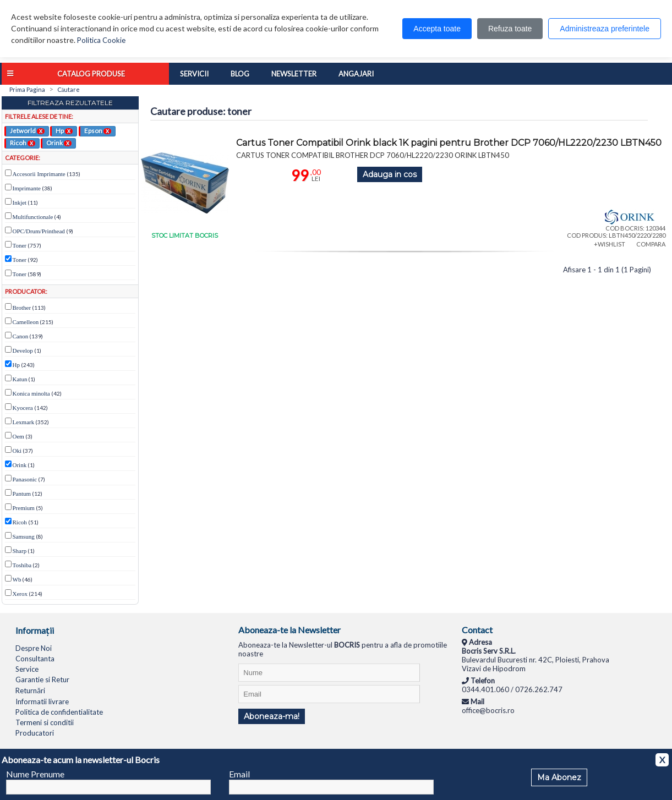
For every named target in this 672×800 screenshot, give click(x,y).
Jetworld (27, 130)
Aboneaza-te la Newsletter (289, 630)
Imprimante (27, 188)
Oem (18, 436)
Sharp (20, 551)
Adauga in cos (390, 174)
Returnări (30, 691)
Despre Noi (34, 648)
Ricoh (23, 143)
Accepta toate (437, 29)
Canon (21, 336)
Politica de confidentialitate (59, 712)
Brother (22, 308)
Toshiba (22, 565)
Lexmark (24, 422)
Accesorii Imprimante (39, 174)
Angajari (356, 74)
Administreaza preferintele (605, 29)
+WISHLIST (610, 244)
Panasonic (25, 479)
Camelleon (26, 322)
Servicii (194, 74)
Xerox (20, 594)
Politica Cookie (101, 40)
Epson (98, 130)
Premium (24, 508)
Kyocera (23, 408)
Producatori (35, 733)
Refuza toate (510, 29)
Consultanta (35, 659)
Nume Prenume (35, 774)
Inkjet (20, 202)
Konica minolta (31, 393)
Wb (17, 579)
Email (239, 774)
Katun (20, 379)
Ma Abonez (559, 777)
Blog (240, 74)
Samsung (24, 536)
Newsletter (294, 74)
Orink (59, 143)
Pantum (22, 494)
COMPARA (651, 244)
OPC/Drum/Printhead (39, 231)
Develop (23, 350)
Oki (17, 451)
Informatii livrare (42, 702)
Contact (477, 630)
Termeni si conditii (45, 722)
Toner (20, 245)
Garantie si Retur (42, 680)
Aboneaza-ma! (272, 716)
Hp (64, 130)
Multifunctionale (33, 217)
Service (27, 669)
